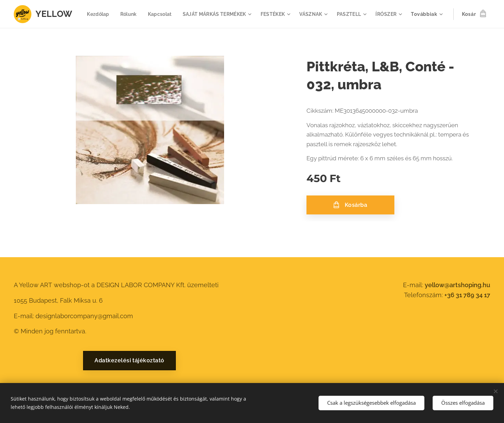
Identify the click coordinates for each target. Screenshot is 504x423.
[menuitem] (128, 14)
